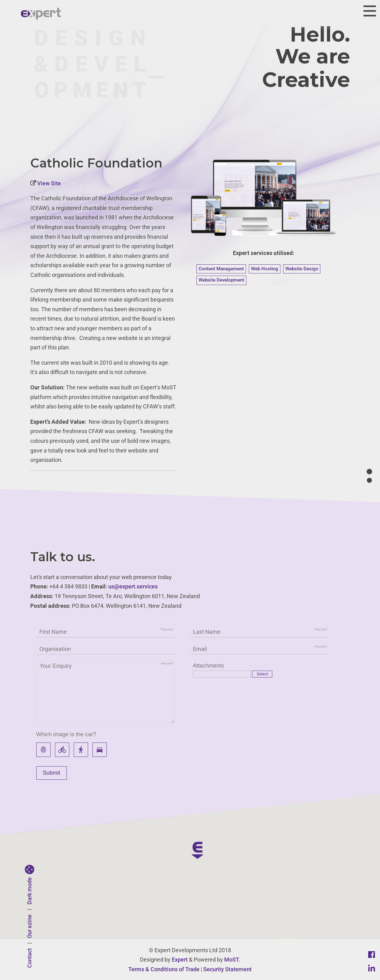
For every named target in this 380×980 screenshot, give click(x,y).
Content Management (221, 269)
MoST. (232, 960)
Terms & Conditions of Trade (164, 969)
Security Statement (227, 969)
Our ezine (30, 927)
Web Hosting (265, 269)
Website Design (302, 269)
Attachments (208, 666)
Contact (30, 958)
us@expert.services (133, 586)
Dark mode (30, 891)
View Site (48, 183)
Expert (180, 960)
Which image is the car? (66, 734)
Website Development (221, 280)
